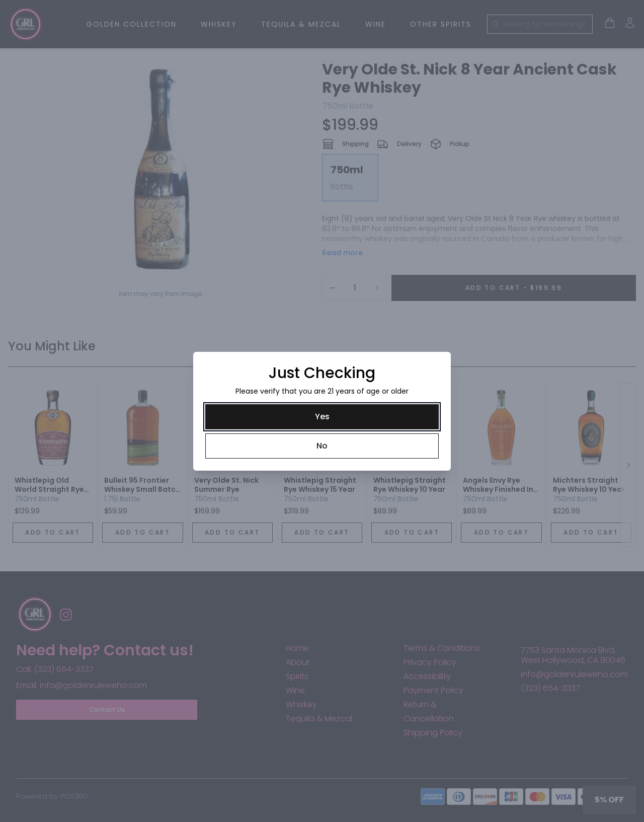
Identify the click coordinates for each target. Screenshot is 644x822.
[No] (322, 446)
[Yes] (322, 417)
